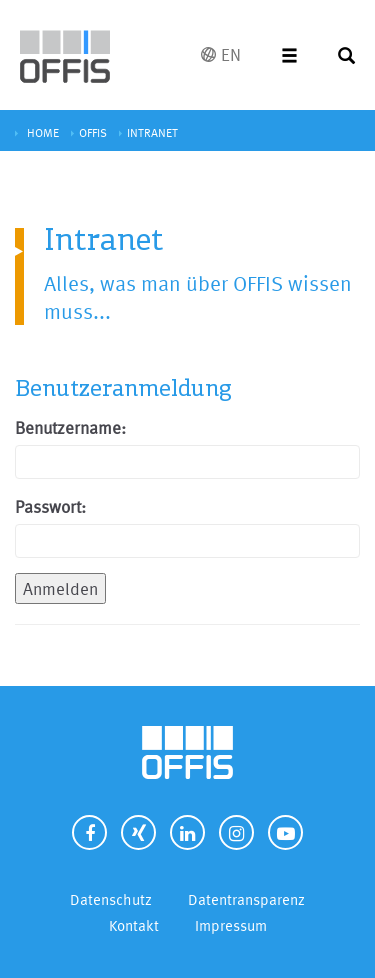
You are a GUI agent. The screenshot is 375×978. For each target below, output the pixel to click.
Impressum (231, 925)
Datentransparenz (246, 899)
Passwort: (50, 506)
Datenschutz (111, 899)
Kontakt (134, 925)
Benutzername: (70, 427)
